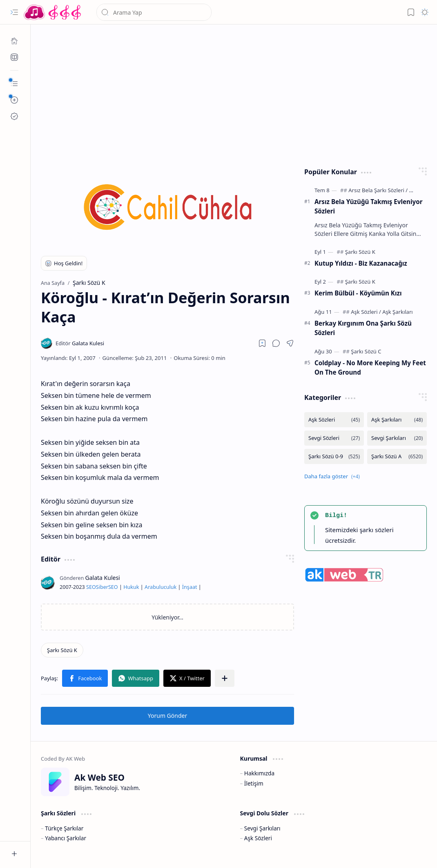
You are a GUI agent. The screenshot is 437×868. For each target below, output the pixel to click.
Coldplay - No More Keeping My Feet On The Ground (370, 367)
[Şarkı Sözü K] (62, 650)
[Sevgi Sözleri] (334, 438)
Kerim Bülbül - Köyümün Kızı (358, 293)
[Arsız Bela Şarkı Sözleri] (378, 190)
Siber (102, 587)
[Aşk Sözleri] (366, 312)
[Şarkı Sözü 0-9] (334, 456)
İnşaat (190, 587)
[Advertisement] (234, 94)
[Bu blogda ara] (154, 12)
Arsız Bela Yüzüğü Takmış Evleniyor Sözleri (368, 206)
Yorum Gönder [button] (167, 716)
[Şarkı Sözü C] (366, 351)
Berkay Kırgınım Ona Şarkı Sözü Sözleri (363, 328)
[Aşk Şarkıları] (397, 312)
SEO (91, 587)
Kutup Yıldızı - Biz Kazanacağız (361, 263)
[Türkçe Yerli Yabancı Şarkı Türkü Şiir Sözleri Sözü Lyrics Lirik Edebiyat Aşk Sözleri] (53, 12)
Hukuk (131, 587)
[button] (14, 12)
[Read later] (262, 343)
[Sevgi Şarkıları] (397, 438)
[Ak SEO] (14, 57)
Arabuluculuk (161, 587)
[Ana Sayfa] (14, 41)
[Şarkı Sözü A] (397, 456)
